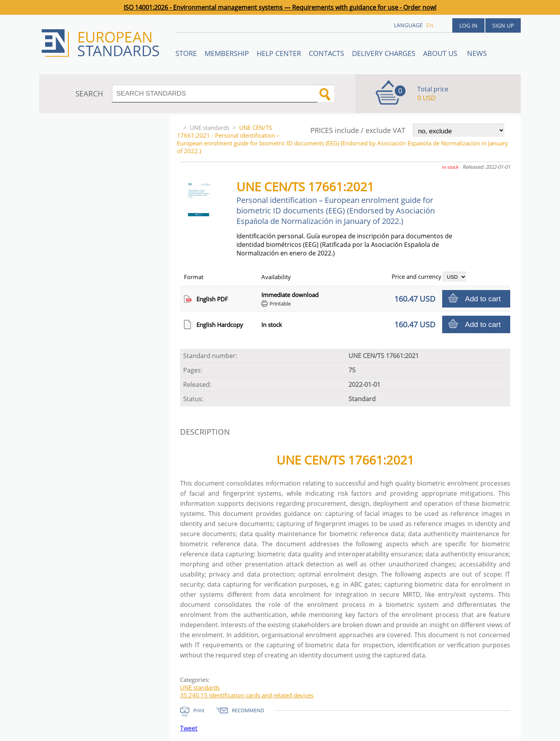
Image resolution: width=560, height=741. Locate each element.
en (430, 25)
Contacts (326, 53)
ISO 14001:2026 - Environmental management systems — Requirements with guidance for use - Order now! (280, 7)
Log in (468, 25)
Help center (279, 53)
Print (199, 710)
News (477, 53)
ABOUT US (441, 53)
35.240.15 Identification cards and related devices (247, 695)
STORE (186, 53)
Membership (227, 53)
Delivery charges (384, 53)
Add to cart (483, 299)
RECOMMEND (248, 710)
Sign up (503, 25)
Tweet (189, 728)
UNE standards (210, 128)
